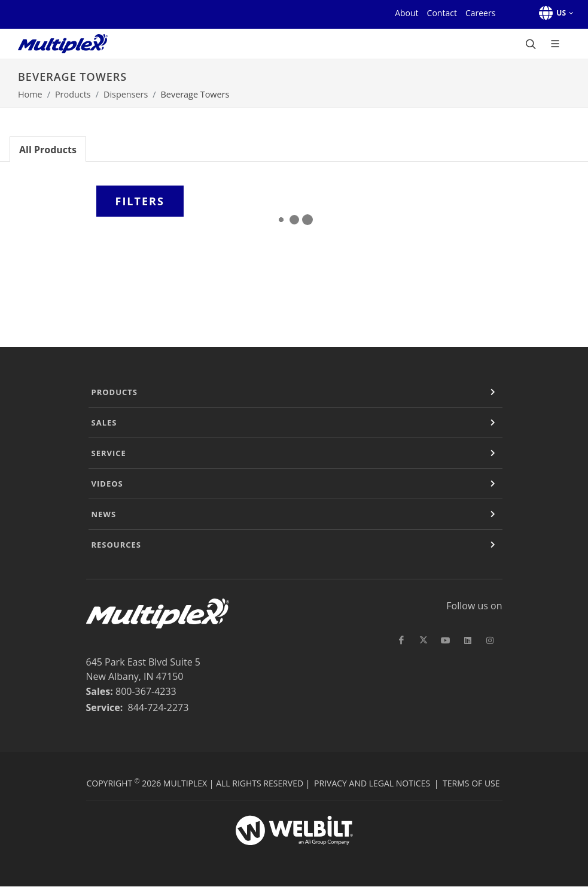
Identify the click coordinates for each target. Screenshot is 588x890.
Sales (104, 423)
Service (109, 453)
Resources (117, 545)
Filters (140, 201)
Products (73, 94)
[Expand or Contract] (493, 392)
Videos (107, 484)
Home (30, 94)
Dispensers (126, 94)
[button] (554, 13)
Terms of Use (471, 783)
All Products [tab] (48, 150)
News (104, 514)
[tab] (48, 149)
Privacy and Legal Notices (372, 783)
